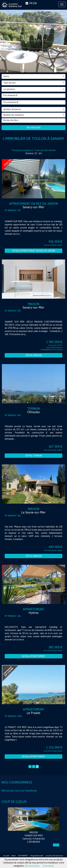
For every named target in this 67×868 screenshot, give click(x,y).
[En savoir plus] (32, 866)
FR (31, 3)
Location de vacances (54, 856)
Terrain (33, 410)
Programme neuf (37, 856)
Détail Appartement (33, 656)
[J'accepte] (48, 866)
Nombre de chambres (34, 115)
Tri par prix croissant (21, 150)
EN (35, 3)
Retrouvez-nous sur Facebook (19, 791)
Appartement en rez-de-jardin (33, 205)
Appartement (33, 611)
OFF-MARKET (23, 856)
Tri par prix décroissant (45, 150)
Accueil (6, 856)
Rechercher (33, 128)
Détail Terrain (33, 456)
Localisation (34, 89)
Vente (34, 76)
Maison (33, 306)
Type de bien (34, 83)
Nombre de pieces (34, 109)
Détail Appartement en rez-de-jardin (34, 251)
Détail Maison (34, 355)
